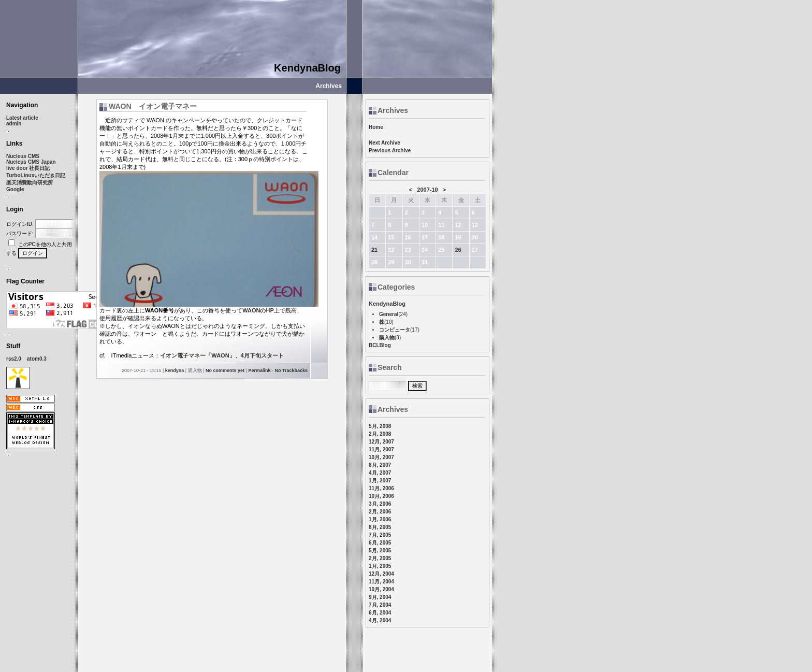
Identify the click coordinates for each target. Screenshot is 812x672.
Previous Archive (390, 151)
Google (15, 189)
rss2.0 (14, 359)
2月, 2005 (380, 558)
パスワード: (20, 233)
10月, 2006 (381, 496)
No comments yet (225, 370)
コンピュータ (395, 330)
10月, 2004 (381, 589)
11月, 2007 (381, 449)
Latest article (22, 118)
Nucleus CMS (23, 156)
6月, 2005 (380, 543)
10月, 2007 (381, 457)
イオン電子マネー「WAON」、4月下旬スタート (222, 355)
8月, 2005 (380, 527)
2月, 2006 (380, 512)
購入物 (387, 338)
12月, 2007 (381, 442)
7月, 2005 (380, 535)
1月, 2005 (380, 566)
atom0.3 (37, 359)
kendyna (175, 370)
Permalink (259, 370)
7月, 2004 (380, 605)
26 (458, 250)
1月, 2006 (380, 519)
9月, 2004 (380, 597)
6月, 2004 (380, 613)
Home (376, 127)
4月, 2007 (380, 473)
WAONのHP (258, 310)
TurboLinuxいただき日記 (36, 175)
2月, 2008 (380, 434)
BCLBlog (380, 345)
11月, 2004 (381, 582)
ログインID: (20, 224)
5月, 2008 (380, 426)
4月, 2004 (380, 620)
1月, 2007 (380, 481)
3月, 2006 (380, 504)
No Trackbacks (291, 370)
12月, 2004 (381, 574)
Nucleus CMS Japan (31, 162)
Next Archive (385, 143)
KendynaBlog (307, 68)
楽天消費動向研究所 (30, 183)
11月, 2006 (381, 488)
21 (374, 250)
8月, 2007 (380, 465)
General (389, 314)
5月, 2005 (380, 551)
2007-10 (427, 190)
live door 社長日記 (28, 168)
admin (14, 124)
